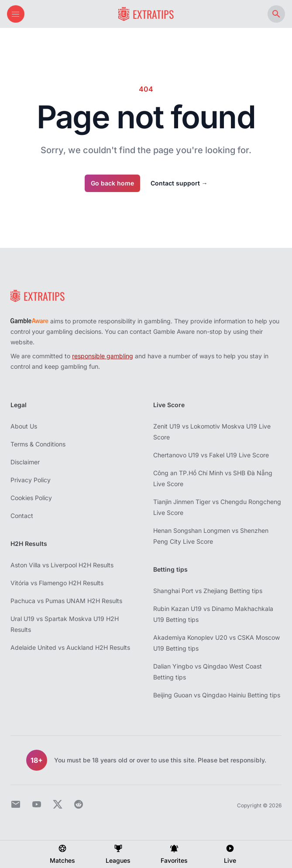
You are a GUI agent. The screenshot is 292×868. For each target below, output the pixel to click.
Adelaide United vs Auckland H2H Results (70, 647)
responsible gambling (103, 356)
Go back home (112, 183)
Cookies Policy (31, 498)
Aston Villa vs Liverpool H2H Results (62, 565)
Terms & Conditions (38, 444)
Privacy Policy (31, 480)
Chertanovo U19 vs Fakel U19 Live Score (211, 455)
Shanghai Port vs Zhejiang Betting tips (208, 591)
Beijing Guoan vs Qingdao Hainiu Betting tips (217, 695)
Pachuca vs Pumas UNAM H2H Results (66, 601)
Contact (22, 516)
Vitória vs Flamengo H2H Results (57, 583)
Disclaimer (25, 462)
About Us (24, 426)
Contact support (179, 183)
